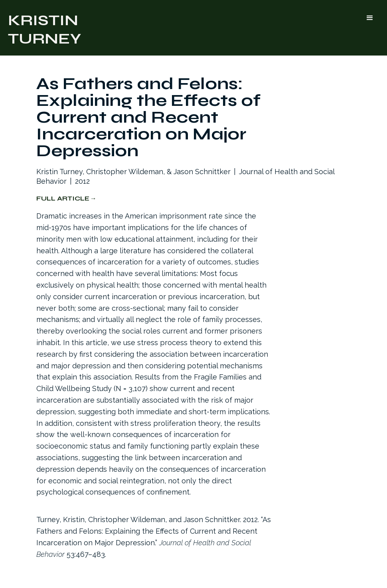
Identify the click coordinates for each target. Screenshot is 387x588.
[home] (45, 28)
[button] (370, 18)
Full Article (63, 198)
